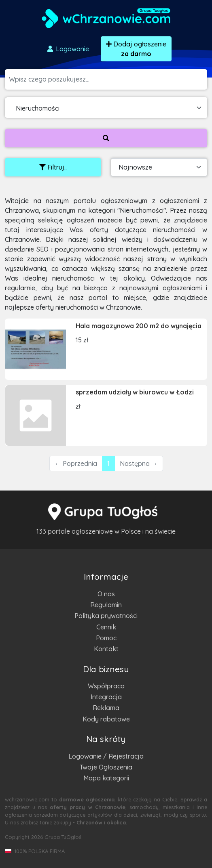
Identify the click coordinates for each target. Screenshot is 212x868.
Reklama (106, 708)
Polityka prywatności (106, 616)
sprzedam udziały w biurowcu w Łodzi (135, 392)
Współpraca (106, 686)
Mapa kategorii (106, 778)
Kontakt (106, 649)
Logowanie (68, 49)
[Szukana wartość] (108, 79)
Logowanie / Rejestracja (106, 756)
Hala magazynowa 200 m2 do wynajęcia (139, 326)
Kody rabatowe (106, 719)
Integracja (106, 697)
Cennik (106, 627)
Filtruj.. (53, 167)
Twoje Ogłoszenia (106, 767)
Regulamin (106, 605)
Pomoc (106, 638)
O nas (106, 594)
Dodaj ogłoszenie (136, 49)
